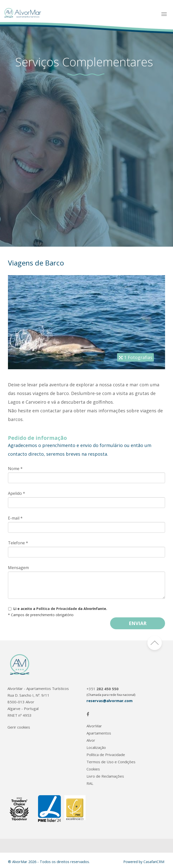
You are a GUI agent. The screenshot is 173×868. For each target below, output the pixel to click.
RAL (90, 783)
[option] (86, 135)
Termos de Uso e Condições (111, 762)
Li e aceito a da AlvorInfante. (60, 609)
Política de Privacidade (57, 609)
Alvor (91, 740)
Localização (96, 748)
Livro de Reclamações (105, 776)
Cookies (93, 769)
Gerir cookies (19, 727)
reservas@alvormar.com (109, 701)
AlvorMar (94, 726)
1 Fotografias (138, 357)
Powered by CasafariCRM (144, 862)
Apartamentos (99, 733)
